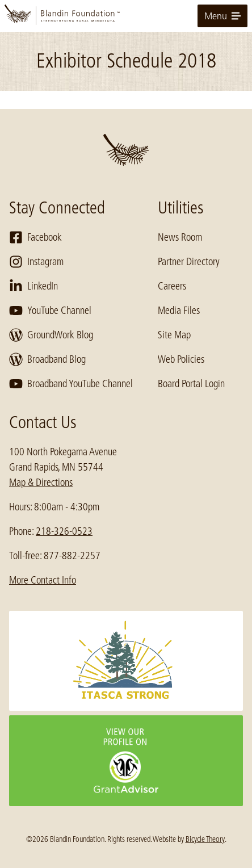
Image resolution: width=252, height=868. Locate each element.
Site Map (174, 335)
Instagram (36, 262)
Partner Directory (189, 262)
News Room (180, 237)
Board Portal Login (191, 384)
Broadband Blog (47, 359)
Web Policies (181, 359)
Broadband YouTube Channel (71, 384)
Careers (172, 286)
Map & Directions (41, 483)
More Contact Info (43, 580)
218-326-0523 (64, 531)
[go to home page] (126, 16)
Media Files (179, 311)
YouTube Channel (50, 311)
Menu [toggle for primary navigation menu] (222, 16)
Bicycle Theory (205, 839)
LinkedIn (33, 286)
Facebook (35, 237)
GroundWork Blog (51, 335)
